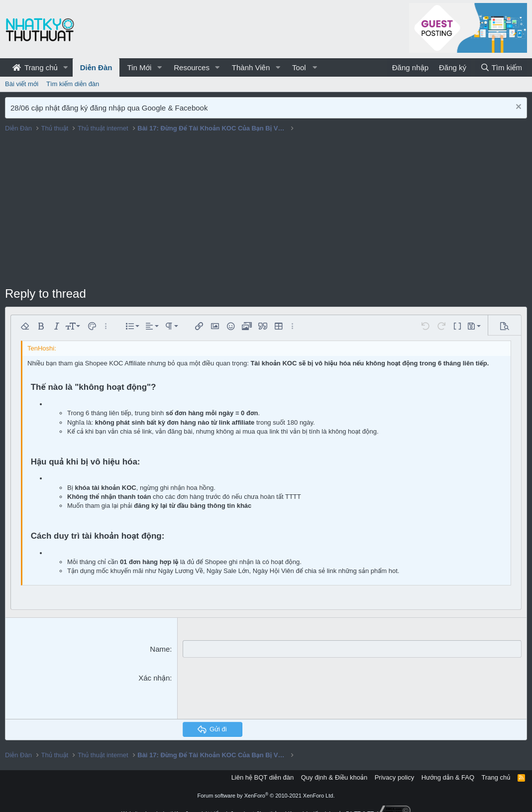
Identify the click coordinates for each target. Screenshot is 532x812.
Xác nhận (154, 678)
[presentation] (258, 692)
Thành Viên (251, 67)
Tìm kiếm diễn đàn (73, 84)
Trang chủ (35, 67)
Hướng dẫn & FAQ (448, 777)
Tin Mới (139, 67)
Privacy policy (394, 777)
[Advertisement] (266, 211)
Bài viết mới (22, 84)
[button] (66, 67)
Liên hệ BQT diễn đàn (263, 777)
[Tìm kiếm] (501, 67)
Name (160, 649)
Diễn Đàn (96, 67)
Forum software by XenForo (266, 796)
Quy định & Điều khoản (334, 777)
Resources (192, 67)
